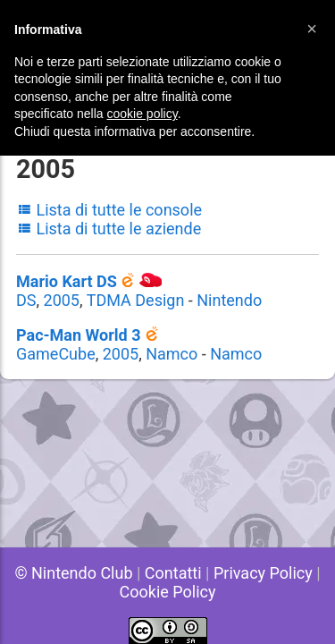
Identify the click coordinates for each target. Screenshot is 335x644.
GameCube (56, 354)
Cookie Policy (168, 592)
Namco (172, 354)
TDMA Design (136, 300)
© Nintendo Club (73, 573)
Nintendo (229, 300)
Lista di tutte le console (109, 210)
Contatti (173, 573)
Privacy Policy (263, 573)
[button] (312, 29)
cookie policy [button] (142, 114)
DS (26, 300)
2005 (62, 300)
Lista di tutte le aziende (109, 229)
